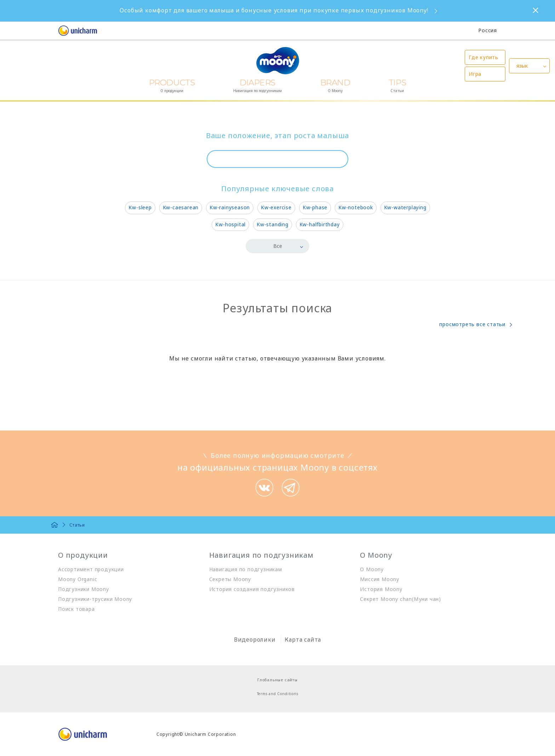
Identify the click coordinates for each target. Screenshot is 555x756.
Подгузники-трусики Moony (95, 599)
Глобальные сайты (277, 680)
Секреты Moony (230, 579)
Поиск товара (76, 609)
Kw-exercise (276, 207)
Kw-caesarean (181, 207)
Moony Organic (78, 579)
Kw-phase (315, 207)
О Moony (372, 569)
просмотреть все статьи (472, 324)
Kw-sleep (140, 207)
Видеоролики (255, 640)
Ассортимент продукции (91, 569)
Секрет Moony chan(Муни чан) (400, 599)
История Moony (381, 589)
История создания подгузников (252, 589)
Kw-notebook (356, 207)
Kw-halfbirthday (320, 224)
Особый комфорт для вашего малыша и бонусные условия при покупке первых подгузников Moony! (274, 10)
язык (522, 66)
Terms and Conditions (278, 694)
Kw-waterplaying (405, 207)
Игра (475, 74)
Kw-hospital (230, 224)
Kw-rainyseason (230, 207)
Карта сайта (303, 640)
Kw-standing (273, 224)
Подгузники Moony (84, 589)
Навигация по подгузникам (246, 569)
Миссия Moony (380, 579)
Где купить (484, 57)
